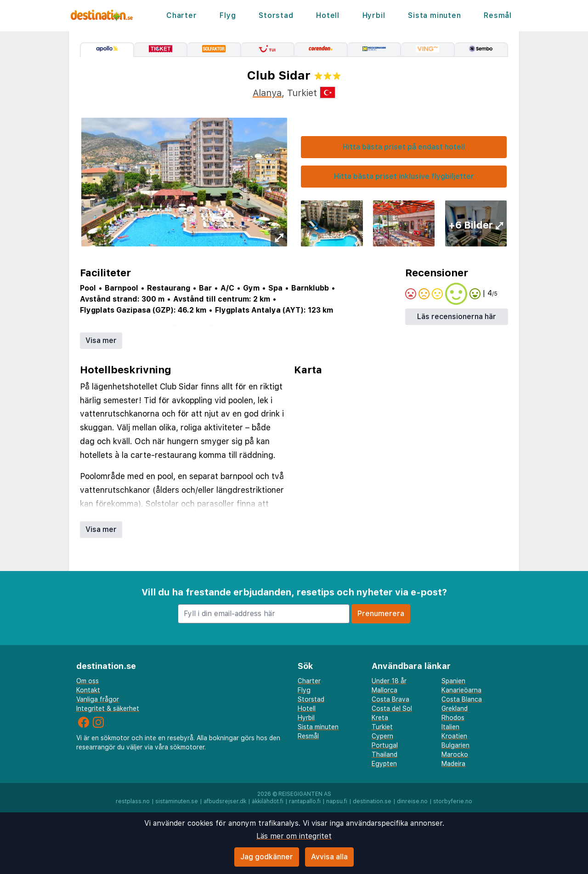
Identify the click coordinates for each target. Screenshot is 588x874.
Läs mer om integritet (294, 836)
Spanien (453, 681)
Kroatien (454, 736)
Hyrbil (374, 15)
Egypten (384, 764)
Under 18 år (389, 681)
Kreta (380, 718)
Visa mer (101, 340)
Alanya (267, 93)
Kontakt (88, 690)
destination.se (372, 801)
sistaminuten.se (177, 801)
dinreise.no (412, 801)
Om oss (88, 681)
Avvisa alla (329, 857)
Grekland (455, 708)
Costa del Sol (392, 708)
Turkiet (382, 727)
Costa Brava (390, 699)
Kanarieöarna (461, 690)
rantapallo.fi (305, 801)
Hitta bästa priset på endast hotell (404, 147)
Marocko (455, 754)
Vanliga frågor (98, 699)
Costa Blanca (462, 699)
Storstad (276, 15)
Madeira (453, 764)
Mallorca (384, 690)
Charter (182, 15)
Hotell (328, 15)
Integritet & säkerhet (108, 708)
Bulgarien (455, 745)
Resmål (498, 15)
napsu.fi (337, 801)
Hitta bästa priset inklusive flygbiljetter (404, 176)
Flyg (228, 15)
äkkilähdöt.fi (268, 801)
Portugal (385, 745)
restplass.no (133, 801)
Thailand (384, 754)
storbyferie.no (453, 801)
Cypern (382, 736)
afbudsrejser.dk (225, 801)
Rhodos (453, 718)
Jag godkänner (267, 857)
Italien (450, 727)
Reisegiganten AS (305, 794)
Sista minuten (434, 15)
